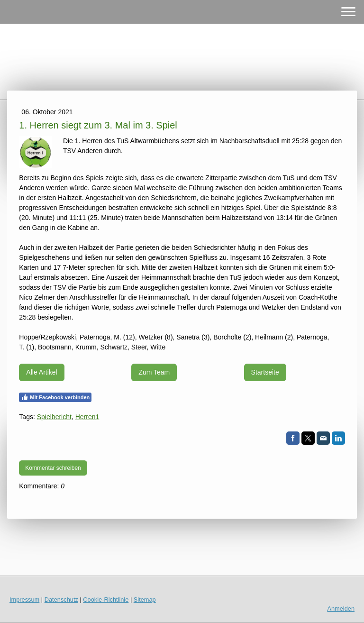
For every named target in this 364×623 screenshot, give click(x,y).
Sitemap (145, 600)
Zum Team (154, 372)
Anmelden (341, 609)
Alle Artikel (41, 372)
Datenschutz (61, 600)
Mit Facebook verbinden (55, 397)
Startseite (265, 372)
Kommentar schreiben (53, 468)
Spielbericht (54, 417)
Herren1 (87, 417)
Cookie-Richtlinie (106, 600)
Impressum (24, 600)
